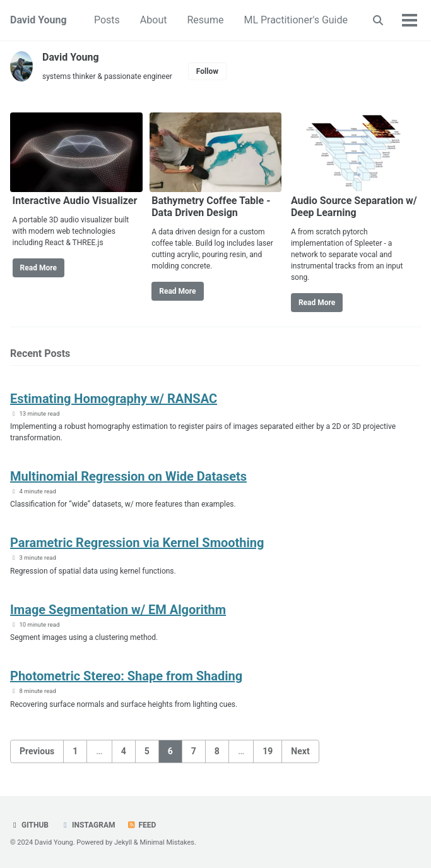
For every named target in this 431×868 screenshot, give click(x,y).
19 (268, 751)
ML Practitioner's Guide (296, 20)
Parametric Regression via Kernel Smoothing (137, 543)
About (154, 20)
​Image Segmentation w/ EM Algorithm (118, 610)
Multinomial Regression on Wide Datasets (128, 476)
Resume (205, 20)
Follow (207, 71)
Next (300, 751)
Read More (38, 268)
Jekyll (123, 842)
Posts (107, 20)
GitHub (29, 825)
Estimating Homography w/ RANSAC (114, 399)
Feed (141, 825)
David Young (38, 20)
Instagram (88, 825)
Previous (37, 751)
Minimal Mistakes (167, 842)
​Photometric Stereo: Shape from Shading (126, 676)
